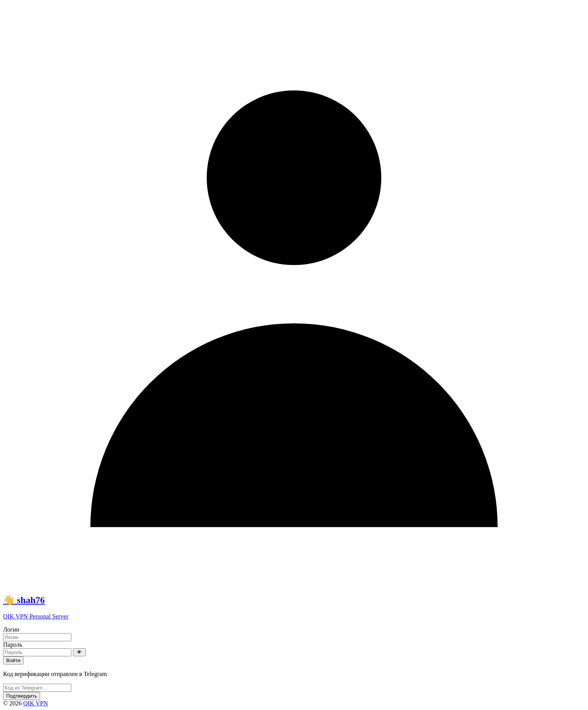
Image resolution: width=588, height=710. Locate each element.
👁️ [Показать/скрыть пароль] (79, 652)
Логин (11, 630)
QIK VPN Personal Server (36, 616)
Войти (13, 660)
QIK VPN (35, 703)
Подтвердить (22, 696)
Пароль (13, 645)
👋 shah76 (24, 600)
